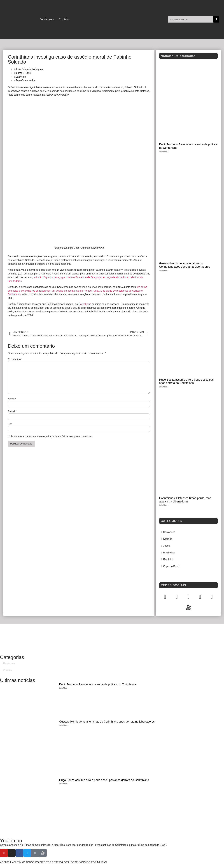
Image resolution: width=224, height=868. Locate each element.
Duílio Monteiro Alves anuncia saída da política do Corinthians (98, 684)
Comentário (15, 359)
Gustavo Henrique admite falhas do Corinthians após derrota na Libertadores (185, 265)
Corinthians (85, 304)
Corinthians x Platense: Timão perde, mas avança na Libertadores (185, 500)
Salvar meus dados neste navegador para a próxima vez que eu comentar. (52, 437)
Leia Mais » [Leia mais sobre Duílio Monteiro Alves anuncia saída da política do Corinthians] (164, 152)
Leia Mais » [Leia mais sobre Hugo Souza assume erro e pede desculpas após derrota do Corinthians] (164, 387)
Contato (64, 19)
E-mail (12, 412)
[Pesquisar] (216, 19)
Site (10, 424)
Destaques (47, 19)
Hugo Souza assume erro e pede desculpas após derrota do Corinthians (186, 381)
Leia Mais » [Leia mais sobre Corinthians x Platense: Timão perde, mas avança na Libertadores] (164, 505)
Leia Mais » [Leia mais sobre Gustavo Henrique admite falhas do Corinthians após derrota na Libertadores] (164, 271)
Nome (12, 399)
